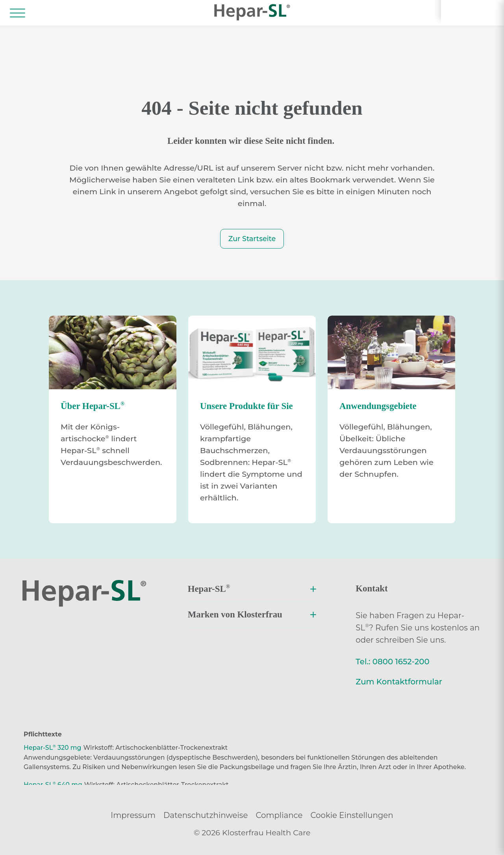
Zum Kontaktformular (399, 682)
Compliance (279, 815)
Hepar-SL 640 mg (53, 785)
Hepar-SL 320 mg (53, 748)
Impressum (133, 815)
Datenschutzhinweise (206, 815)
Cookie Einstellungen (352, 815)
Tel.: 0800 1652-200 (392, 662)
